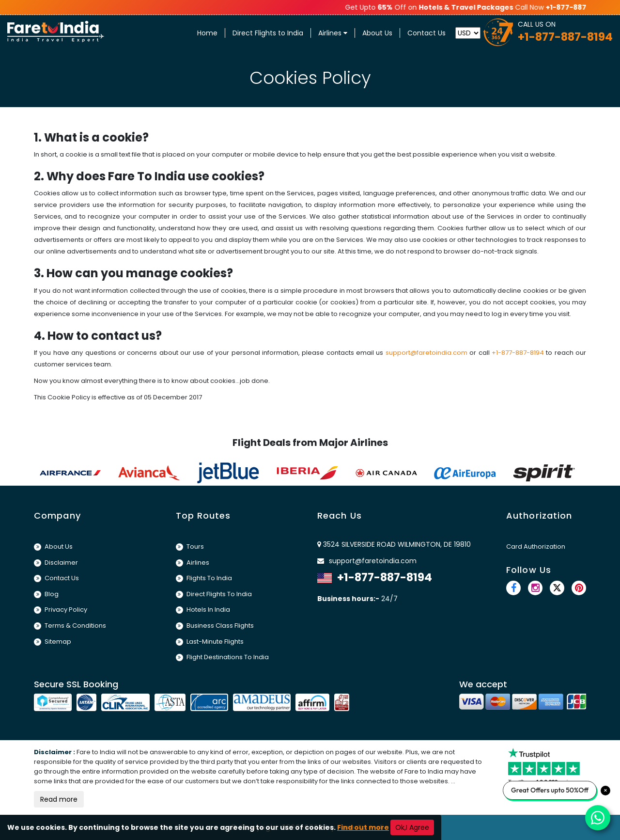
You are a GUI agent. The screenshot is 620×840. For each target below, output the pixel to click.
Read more (59, 799)
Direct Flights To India (214, 594)
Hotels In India (203, 610)
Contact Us (426, 33)
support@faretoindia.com (426, 353)
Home (207, 33)
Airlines (333, 33)
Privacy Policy (61, 610)
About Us (377, 33)
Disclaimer (56, 563)
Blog (46, 594)
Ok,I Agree (412, 827)
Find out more (363, 827)
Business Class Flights (215, 626)
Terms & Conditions (70, 626)
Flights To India (204, 578)
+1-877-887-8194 (518, 353)
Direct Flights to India (268, 33)
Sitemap (53, 642)
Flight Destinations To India (222, 657)
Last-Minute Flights (210, 642)
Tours (190, 547)
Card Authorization (536, 547)
